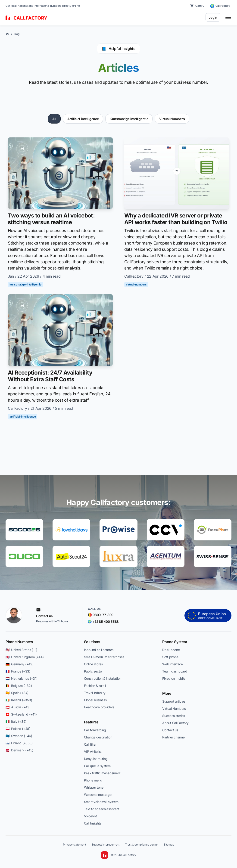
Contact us (170, 730)
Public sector (93, 671)
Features (91, 722)
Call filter (90, 744)
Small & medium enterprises (104, 657)
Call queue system (97, 766)
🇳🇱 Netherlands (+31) (21, 678)
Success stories (174, 716)
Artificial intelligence (83, 119)
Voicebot (90, 816)
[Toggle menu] (228, 17)
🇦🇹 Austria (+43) (18, 707)
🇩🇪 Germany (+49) (20, 664)
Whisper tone (94, 787)
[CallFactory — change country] (220, 6)
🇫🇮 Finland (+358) (19, 743)
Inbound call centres (99, 650)
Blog (17, 34)
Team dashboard (175, 671)
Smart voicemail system (101, 802)
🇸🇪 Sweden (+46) (19, 736)
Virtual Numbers (172, 119)
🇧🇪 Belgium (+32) (19, 686)
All (54, 119)
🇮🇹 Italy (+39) (16, 721)
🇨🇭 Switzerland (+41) (21, 714)
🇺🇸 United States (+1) (21, 650)
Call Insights (93, 823)
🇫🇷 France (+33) (18, 671)
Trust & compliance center (142, 845)
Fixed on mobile (174, 678)
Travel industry (95, 693)
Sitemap (169, 845)
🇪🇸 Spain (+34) (17, 693)
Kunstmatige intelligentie (129, 119)
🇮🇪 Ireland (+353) (19, 700)
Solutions (92, 642)
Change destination (98, 737)
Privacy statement (75, 845)
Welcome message (98, 795)
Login (213, 17)
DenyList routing (96, 759)
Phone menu (93, 780)
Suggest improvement (106, 845)
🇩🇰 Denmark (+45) (19, 750)
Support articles (174, 701)
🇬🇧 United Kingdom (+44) (25, 657)
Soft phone (170, 657)
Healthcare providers (99, 707)
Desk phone (171, 650)
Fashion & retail (95, 686)
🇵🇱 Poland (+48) (18, 729)
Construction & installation (103, 678)
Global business (95, 700)
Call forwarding (95, 730)
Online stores (93, 664)
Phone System (175, 642)
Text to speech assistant (102, 809)
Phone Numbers (19, 642)
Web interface (172, 664)
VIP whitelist (93, 752)
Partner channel (174, 737)
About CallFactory (175, 723)
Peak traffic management (102, 773)
